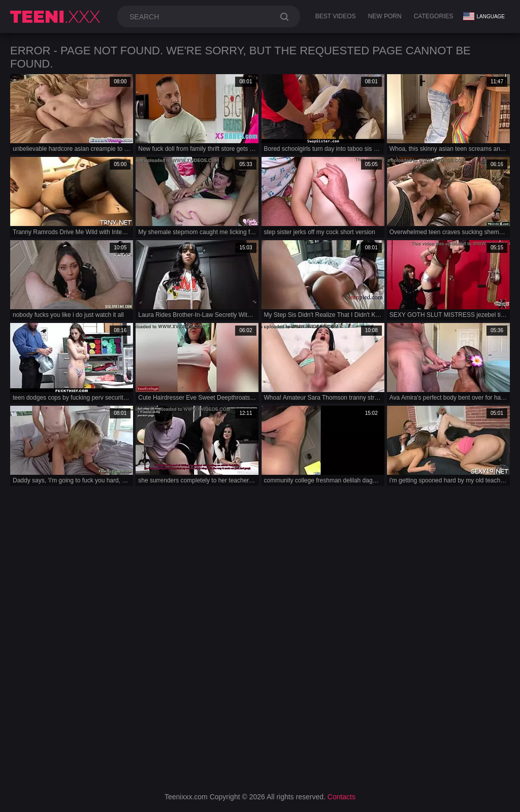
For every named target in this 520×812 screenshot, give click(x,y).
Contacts (342, 797)
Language (484, 16)
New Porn (385, 16)
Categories (434, 16)
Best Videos (336, 16)
